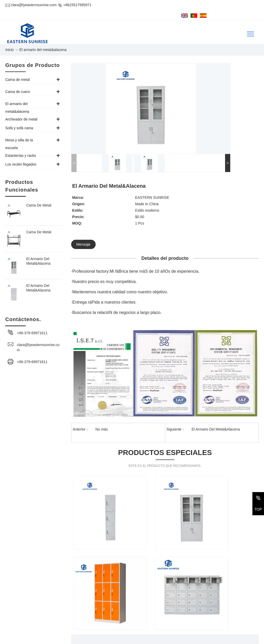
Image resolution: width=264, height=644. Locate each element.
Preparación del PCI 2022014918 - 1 (193, 638)
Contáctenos (20, 580)
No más (102, 345)
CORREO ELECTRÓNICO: (27, 618)
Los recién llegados (207, 623)
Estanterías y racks (154, 623)
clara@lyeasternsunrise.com (31, 5)
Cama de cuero (204, 593)
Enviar (208, 525)
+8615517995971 (74, 5)
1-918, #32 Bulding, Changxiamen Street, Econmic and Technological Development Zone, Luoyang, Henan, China (70, 596)
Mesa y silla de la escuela (212, 613)
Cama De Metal (39, 197)
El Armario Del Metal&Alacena (38, 253)
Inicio (9, 42)
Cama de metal (151, 593)
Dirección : (14, 593)
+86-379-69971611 (32, 325)
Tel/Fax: (11, 608)
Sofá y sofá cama (152, 613)
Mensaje (179, 127)
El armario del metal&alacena (162, 603)
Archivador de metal (207, 603)
